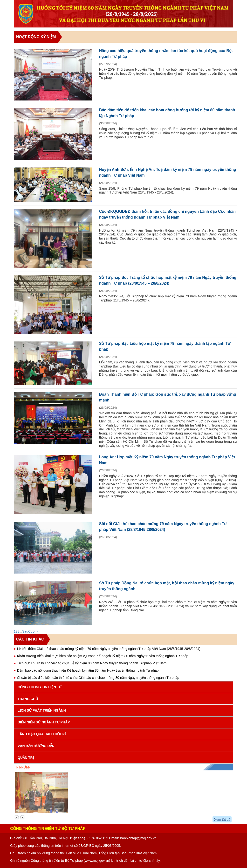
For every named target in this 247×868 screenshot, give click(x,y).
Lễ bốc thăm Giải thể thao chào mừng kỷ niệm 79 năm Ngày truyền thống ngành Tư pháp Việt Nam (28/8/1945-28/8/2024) (109, 649)
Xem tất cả (222, 820)
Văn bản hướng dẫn (36, 746)
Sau (25, 631)
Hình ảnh (23, 768)
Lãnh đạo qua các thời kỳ (42, 734)
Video (171, 767)
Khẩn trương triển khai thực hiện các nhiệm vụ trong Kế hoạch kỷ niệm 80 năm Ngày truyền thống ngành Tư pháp (103, 656)
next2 (22, 817)
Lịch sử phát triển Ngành (42, 710)
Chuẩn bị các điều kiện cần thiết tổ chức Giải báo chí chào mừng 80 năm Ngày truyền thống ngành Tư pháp (98, 678)
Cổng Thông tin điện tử (40, 687)
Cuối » (33, 631)
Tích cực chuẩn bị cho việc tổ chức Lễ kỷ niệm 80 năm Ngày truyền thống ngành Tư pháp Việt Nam (92, 663)
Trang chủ (28, 699)
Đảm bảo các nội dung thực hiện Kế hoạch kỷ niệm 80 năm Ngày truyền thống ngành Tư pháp (88, 670)
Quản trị (26, 758)
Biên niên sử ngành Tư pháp (44, 722)
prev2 (17, 817)
